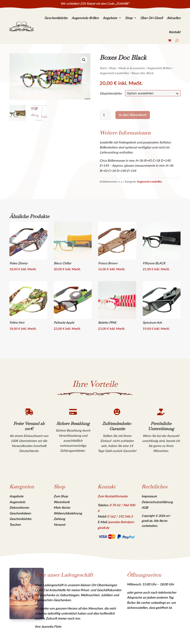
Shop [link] (129, 18)
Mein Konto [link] (62, 507)
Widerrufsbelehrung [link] (68, 513)
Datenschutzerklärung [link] (157, 502)
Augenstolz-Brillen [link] (85, 18)
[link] (22, 27)
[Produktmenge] (105, 115)
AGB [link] (145, 507)
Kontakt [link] (175, 32)
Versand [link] (59, 525)
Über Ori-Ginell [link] (151, 18)
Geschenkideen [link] (20, 513)
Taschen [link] (15, 525)
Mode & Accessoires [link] (132, 68)
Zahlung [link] (59, 519)
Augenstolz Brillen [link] (159, 68)
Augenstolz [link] (17, 502)
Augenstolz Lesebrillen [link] (114, 73)
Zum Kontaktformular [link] (113, 496)
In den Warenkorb (133, 115)
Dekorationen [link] (19, 507)
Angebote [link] (110, 18)
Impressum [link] (149, 496)
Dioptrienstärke (111, 93)
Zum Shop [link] (61, 496)
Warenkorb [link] (62, 502)
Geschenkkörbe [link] (56, 18)
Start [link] (103, 68)
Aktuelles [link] (174, 18)
